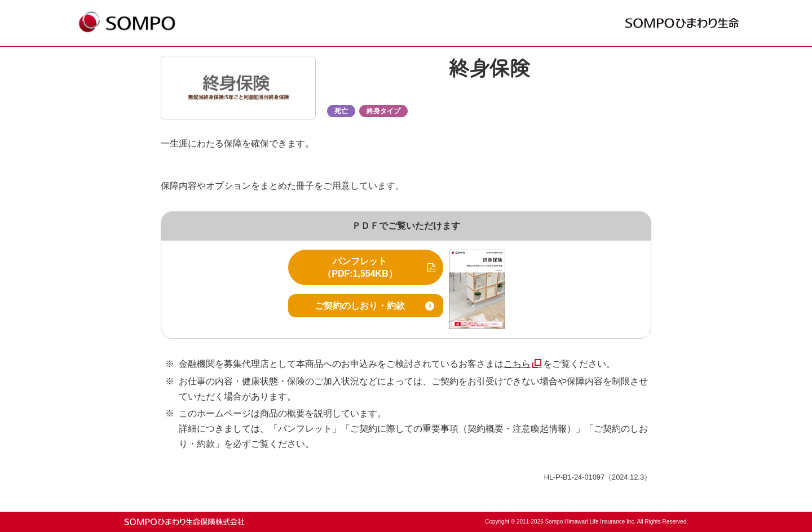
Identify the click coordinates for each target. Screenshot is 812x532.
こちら (517, 364)
